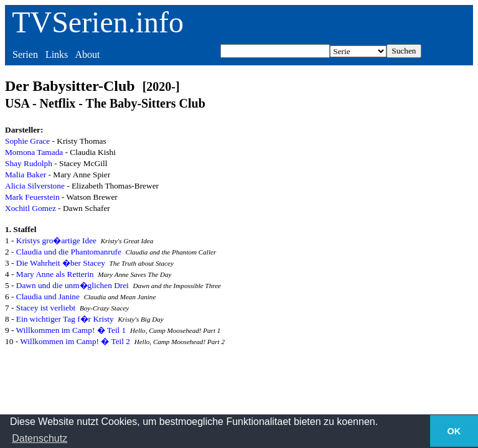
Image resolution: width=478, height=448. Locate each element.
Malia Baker (26, 175)
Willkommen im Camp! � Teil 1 (71, 330)
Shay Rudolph (29, 163)
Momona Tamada (34, 152)
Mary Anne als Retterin (55, 274)
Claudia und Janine (48, 296)
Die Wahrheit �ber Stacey (61, 263)
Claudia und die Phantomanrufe (69, 252)
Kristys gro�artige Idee (56, 240)
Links (57, 54)
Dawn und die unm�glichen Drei (73, 285)
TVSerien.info (98, 22)
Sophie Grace (27, 141)
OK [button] (454, 431)
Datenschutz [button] (40, 438)
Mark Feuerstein (32, 197)
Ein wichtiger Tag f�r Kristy (65, 319)
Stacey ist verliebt (46, 308)
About (87, 54)
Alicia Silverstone (35, 186)
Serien (25, 54)
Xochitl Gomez (30, 208)
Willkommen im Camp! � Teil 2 (75, 341)
